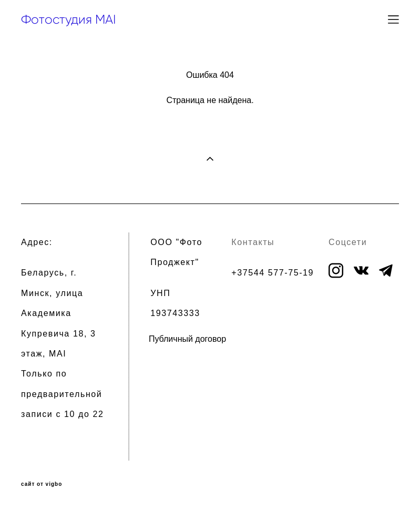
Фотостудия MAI (68, 19)
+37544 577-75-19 (273, 273)
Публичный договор (187, 339)
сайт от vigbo (42, 484)
